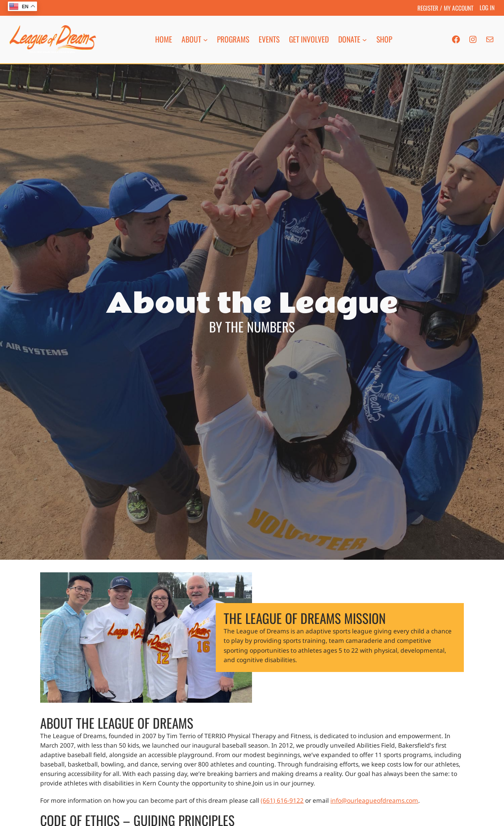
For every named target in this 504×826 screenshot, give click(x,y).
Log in (487, 7)
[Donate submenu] (365, 39)
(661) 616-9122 (282, 800)
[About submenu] (206, 39)
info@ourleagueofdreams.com (374, 800)
